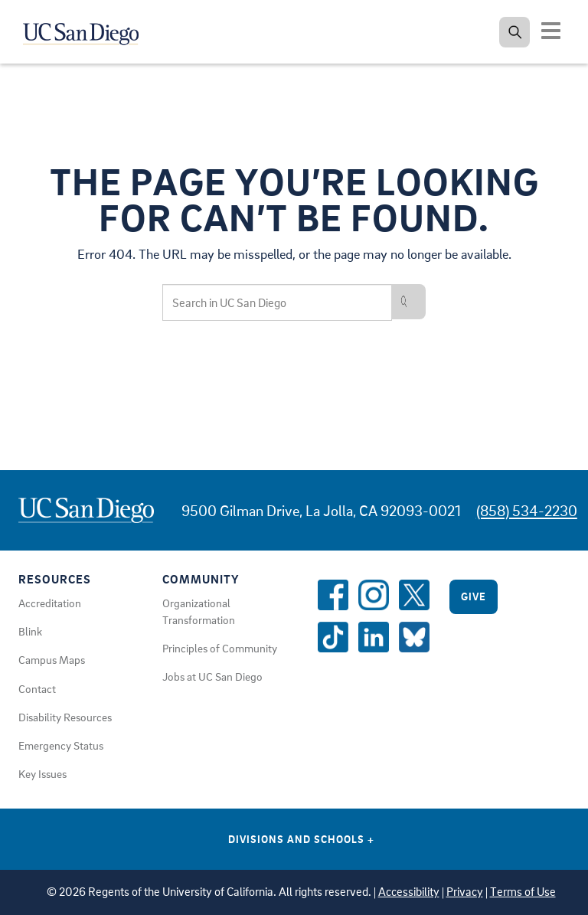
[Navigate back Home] (90, 31)
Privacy (465, 892)
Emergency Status (61, 745)
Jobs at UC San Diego (212, 676)
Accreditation (50, 603)
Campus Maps (52, 659)
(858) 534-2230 (527, 510)
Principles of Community (220, 648)
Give (474, 596)
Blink (30, 631)
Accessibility (409, 892)
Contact (37, 688)
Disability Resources (65, 717)
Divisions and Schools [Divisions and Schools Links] (301, 839)
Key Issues (42, 773)
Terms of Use (523, 892)
